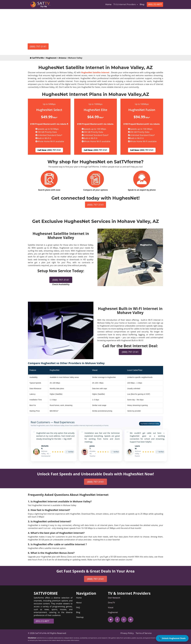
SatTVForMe (37, 58)
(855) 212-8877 (155, 4)
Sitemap (80, 617)
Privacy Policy (127, 633)
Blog (142, 4)
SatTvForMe (41, 633)
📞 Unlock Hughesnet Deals (172, 638)
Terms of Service (144, 633)
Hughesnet (51, 58)
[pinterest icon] (130, 620)
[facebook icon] (117, 620)
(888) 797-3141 (38, 46)
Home (109, 4)
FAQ (78, 607)
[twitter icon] (111, 620)
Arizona (62, 58)
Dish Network (114, 598)
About (79, 603)
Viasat (111, 607)
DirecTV (111, 603)
